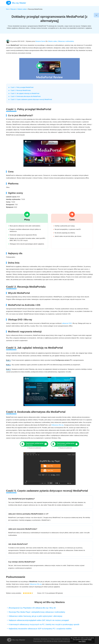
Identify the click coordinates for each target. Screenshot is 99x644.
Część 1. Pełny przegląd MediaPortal (22, 87)
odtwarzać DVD (67, 323)
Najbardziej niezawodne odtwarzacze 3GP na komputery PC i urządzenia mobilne (40, 629)
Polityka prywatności (56, 639)
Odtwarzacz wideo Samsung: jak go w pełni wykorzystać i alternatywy (35, 616)
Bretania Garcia (40, 41)
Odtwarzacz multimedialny (66, 41)
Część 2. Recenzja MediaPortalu (21, 90)
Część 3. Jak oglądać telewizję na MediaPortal (25, 93)
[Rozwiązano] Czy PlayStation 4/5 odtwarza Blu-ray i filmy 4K (32, 608)
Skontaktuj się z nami (68, 639)
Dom (8, 9)
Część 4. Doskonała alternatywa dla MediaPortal (26, 96)
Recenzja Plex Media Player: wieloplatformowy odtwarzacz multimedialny (37, 612)
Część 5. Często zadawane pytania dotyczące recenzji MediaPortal (31, 99)
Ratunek (13, 9)
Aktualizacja (37, 639)
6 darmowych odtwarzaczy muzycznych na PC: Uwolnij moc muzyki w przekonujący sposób (44, 624)
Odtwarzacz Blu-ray (57, 425)
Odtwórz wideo (22, 9)
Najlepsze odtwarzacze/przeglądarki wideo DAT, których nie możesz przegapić (39, 620)
